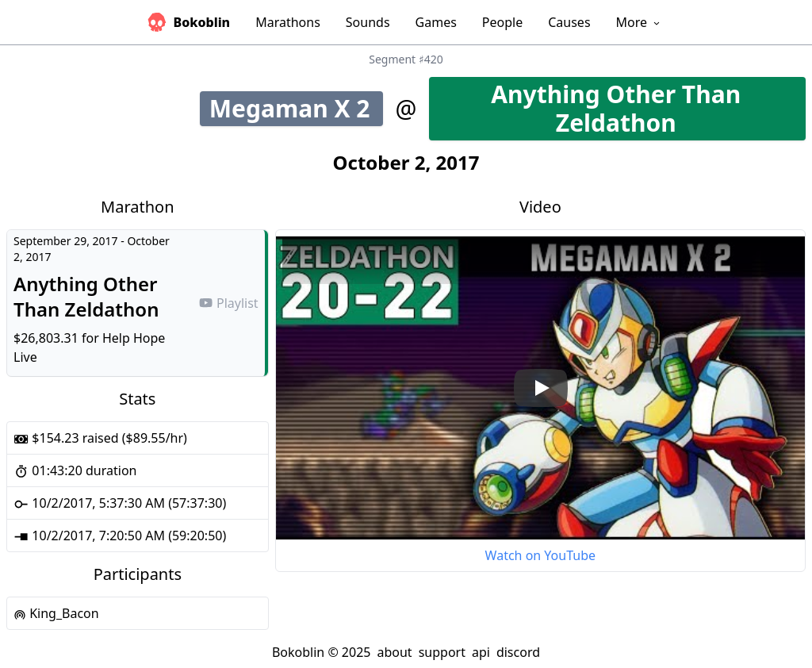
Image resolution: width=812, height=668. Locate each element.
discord (518, 652)
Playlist (228, 303)
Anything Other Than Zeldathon (648, 108)
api (481, 652)
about (394, 652)
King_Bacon (56, 613)
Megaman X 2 (296, 108)
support (442, 652)
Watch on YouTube (540, 555)
